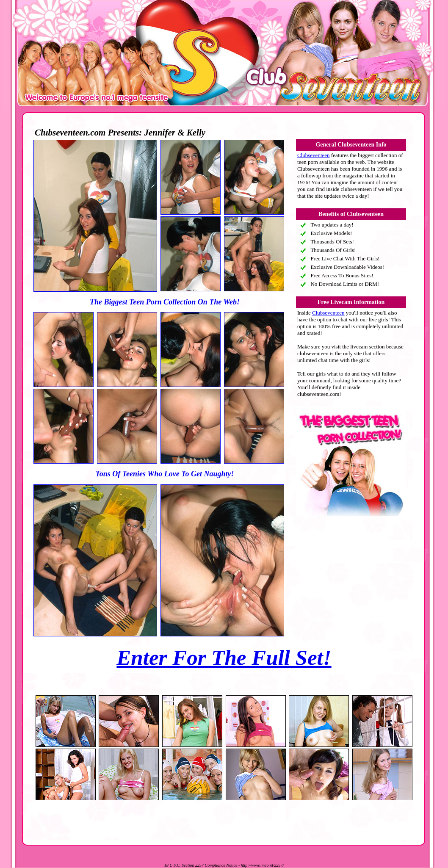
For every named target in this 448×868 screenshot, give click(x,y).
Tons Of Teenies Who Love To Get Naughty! (165, 474)
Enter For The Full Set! (224, 658)
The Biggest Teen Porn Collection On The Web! (165, 302)
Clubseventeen (314, 155)
